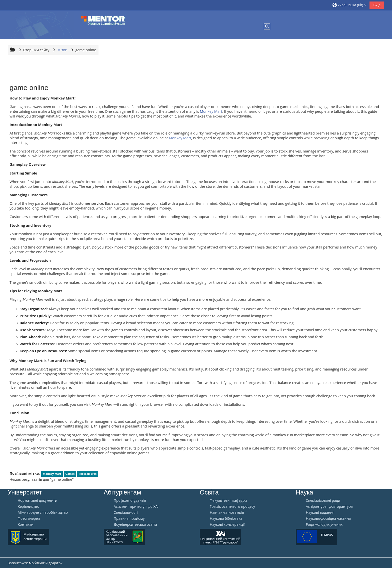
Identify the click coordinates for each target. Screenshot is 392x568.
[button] (349, 5)
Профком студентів (130, 500)
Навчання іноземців (227, 512)
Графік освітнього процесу (232, 506)
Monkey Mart (211, 111)
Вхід (377, 5)
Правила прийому (129, 518)
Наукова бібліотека (226, 518)
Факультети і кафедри (228, 500)
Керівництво (28, 506)
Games (70, 474)
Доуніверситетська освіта (135, 524)
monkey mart (52, 474)
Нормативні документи (37, 500)
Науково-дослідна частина (328, 518)
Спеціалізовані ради (323, 500)
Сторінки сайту (36, 50)
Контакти (26, 524)
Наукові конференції (227, 524)
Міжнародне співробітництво (43, 512)
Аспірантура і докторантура (329, 506)
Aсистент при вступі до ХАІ (136, 506)
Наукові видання (320, 512)
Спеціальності (126, 512)
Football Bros (88, 474)
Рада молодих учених (324, 524)
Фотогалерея (29, 518)
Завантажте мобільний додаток (35, 563)
